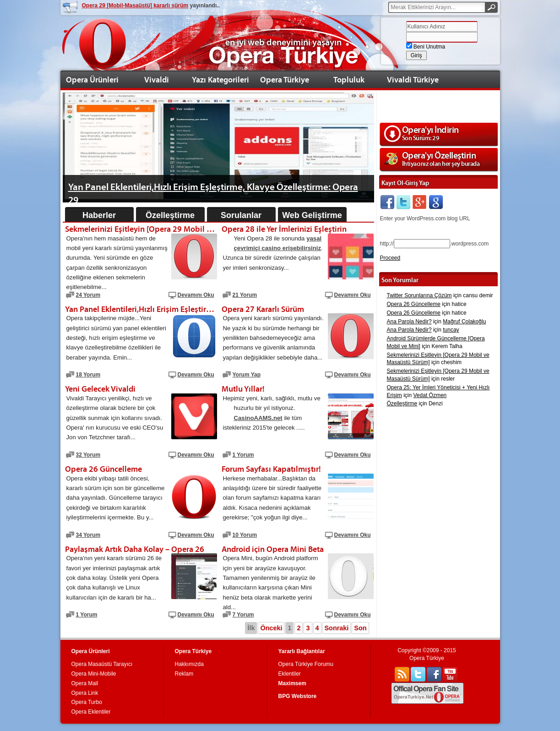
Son (360, 628)
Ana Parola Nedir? (409, 322)
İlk (251, 628)
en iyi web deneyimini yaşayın (283, 42)
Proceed (390, 258)
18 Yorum (88, 375)
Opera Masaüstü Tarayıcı (102, 664)
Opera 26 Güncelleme (414, 304)
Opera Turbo (87, 702)
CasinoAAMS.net (258, 418)
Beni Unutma (426, 47)
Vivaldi (157, 79)
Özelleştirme (170, 215)
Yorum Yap (247, 375)
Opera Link (85, 693)
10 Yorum (245, 535)
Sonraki (337, 628)
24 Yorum (88, 295)
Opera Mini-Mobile (94, 674)
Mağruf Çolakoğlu (464, 322)
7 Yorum (243, 615)
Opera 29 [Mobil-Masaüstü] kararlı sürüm (135, 5)
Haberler (99, 215)
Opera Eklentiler (91, 712)
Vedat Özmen (430, 395)
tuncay (451, 330)
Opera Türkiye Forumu (306, 664)
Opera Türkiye (285, 79)
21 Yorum (245, 295)
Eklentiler (290, 674)
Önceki (271, 628)
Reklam (184, 674)
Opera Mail (85, 683)
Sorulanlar (241, 215)
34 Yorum (88, 535)
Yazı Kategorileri (220, 79)
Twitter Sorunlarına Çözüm (419, 295)
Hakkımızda (189, 664)
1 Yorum (243, 455)
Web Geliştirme (312, 215)
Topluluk (349, 79)
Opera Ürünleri (92, 79)
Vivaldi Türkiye (413, 79)
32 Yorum (88, 455)
